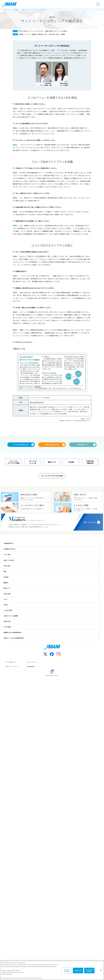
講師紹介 (6, 593)
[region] (52, 970)
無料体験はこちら (83, 445)
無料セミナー (7, 598)
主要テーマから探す (9, 570)
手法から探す (7, 576)
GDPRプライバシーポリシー (13, 677)
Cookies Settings (67, 971)
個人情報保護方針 (35, 677)
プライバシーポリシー (37, 672)
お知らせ (6, 615)
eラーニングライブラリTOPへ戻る (52, 476)
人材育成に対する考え (10, 559)
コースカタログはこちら (21, 445)
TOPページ (7, 10)
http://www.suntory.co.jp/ (37, 402)
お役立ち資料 (7, 604)
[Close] (101, 970)
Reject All (78, 971)
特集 (5, 582)
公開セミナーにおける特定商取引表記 (14, 648)
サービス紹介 (7, 565)
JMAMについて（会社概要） (11, 626)
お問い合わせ (7, 632)
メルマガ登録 (7, 637)
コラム (5, 610)
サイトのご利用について (12, 672)
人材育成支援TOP (8, 554)
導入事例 (16, 10)
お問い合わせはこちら (52, 445)
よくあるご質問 (8, 621)
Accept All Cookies (89, 971)
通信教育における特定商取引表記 (12, 643)
